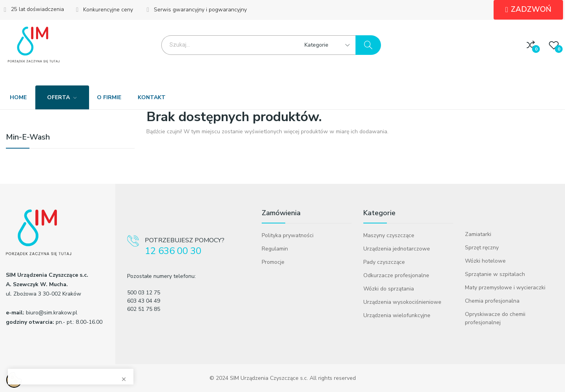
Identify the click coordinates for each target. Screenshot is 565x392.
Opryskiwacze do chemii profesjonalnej (495, 318)
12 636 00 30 (173, 251)
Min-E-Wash (28, 138)
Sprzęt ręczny (482, 248)
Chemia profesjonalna (492, 301)
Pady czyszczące (384, 262)
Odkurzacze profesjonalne (396, 275)
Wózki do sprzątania (389, 289)
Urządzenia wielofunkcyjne (397, 315)
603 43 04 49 (144, 301)
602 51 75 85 (144, 309)
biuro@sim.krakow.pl (52, 313)
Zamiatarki (478, 234)
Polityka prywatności (288, 235)
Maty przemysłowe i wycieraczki (505, 288)
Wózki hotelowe (485, 261)
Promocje (273, 262)
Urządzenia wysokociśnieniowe (402, 302)
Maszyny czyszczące (389, 235)
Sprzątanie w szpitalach (495, 274)
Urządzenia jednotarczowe (397, 249)
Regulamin (275, 249)
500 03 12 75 (144, 293)
